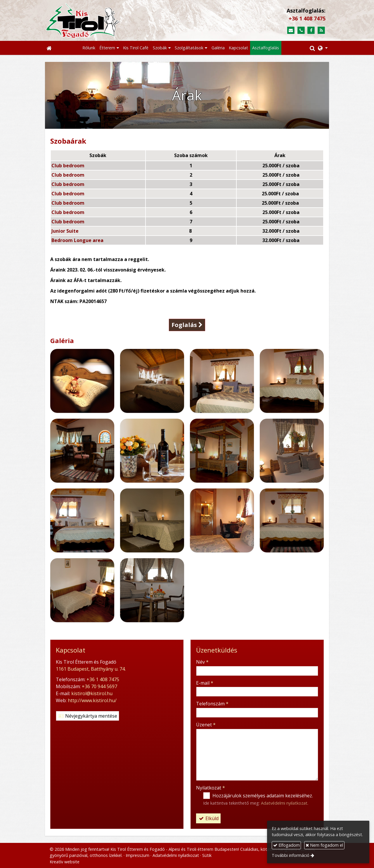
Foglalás (187, 325)
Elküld (208, 818)
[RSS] (321, 31)
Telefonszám (212, 704)
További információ (291, 855)
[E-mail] (291, 31)
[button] (323, 48)
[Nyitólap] (111, 20)
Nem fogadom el (324, 845)
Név (202, 662)
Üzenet (206, 725)
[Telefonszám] (301, 31)
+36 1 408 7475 (307, 18)
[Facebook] (311, 31)
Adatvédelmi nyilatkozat (284, 803)
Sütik (207, 855)
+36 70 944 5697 (99, 686)
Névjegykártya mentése (88, 716)
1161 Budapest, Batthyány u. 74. (91, 669)
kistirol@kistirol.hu (92, 693)
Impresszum (137, 855)
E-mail (205, 683)
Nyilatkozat (211, 788)
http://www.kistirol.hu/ (92, 700)
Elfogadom (286, 845)
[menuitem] (89, 48)
